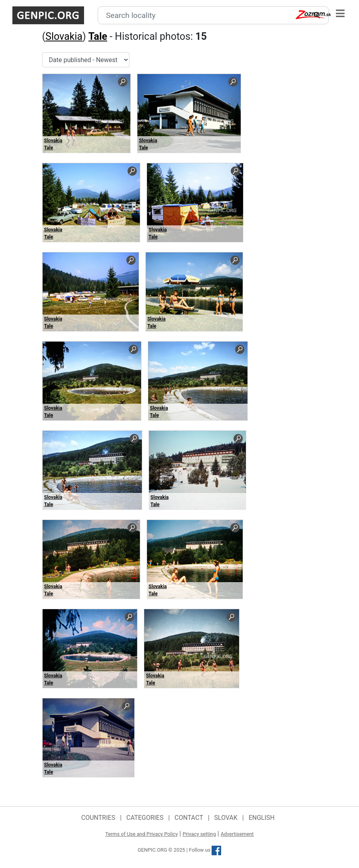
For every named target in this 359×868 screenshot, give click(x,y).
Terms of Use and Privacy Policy (141, 834)
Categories (145, 818)
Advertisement (237, 834)
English (262, 818)
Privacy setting (199, 834)
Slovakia (64, 36)
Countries (98, 818)
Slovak (226, 818)
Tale (98, 36)
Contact (189, 818)
